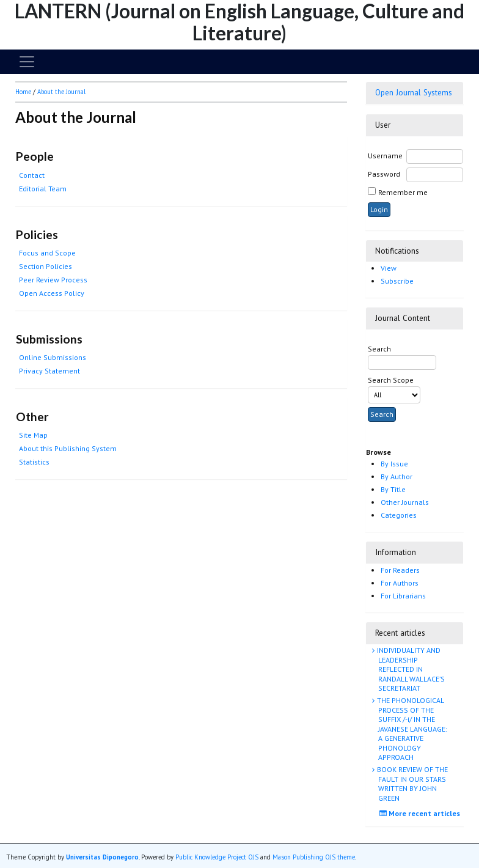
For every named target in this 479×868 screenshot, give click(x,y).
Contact (32, 175)
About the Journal (61, 92)
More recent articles (421, 813)
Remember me (403, 192)
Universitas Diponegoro (102, 857)
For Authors (400, 583)
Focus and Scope (47, 253)
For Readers (400, 570)
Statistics (34, 462)
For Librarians (403, 596)
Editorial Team (43, 189)
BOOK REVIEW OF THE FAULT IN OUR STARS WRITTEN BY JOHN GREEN (411, 784)
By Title (393, 489)
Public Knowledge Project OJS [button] (217, 857)
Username (385, 156)
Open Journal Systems (414, 93)
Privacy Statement (49, 371)
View (389, 268)
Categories (399, 515)
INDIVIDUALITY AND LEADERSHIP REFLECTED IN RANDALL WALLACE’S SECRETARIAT (410, 669)
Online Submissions (53, 357)
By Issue (394, 464)
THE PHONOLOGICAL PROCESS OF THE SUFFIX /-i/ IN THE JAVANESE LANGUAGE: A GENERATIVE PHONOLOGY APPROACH (411, 729)
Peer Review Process (53, 280)
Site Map (33, 435)
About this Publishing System (68, 448)
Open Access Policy (52, 293)
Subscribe (397, 281)
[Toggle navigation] (27, 62)
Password (384, 174)
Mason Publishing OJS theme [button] (314, 857)
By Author (397, 476)
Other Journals (405, 502)
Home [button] (23, 92)
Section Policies (46, 266)
